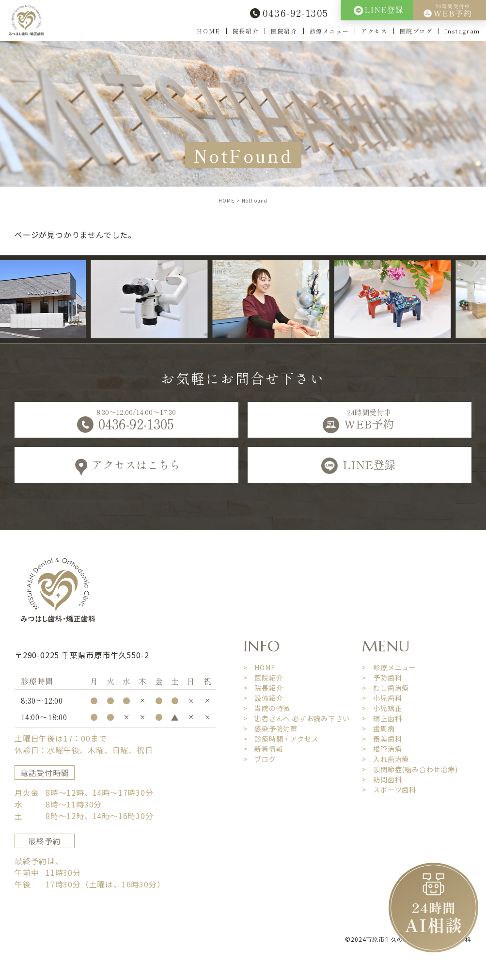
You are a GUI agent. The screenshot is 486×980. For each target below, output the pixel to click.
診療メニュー (329, 31)
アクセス (374, 31)
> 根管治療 (382, 749)
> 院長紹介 (263, 688)
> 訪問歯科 (382, 779)
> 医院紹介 (263, 678)
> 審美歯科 (382, 739)
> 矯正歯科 (382, 718)
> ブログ (260, 759)
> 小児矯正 (382, 708)
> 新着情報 (263, 749)
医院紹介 (284, 31)
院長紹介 (246, 31)
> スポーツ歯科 (389, 790)
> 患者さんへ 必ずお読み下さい (297, 718)
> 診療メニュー (389, 667)
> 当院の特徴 (267, 708)
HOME (208, 31)
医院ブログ (416, 31)
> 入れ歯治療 (386, 759)
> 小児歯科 (382, 698)
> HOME (259, 667)
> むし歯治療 (386, 688)
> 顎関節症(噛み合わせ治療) (410, 769)
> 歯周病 (378, 728)
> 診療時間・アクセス (281, 739)
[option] (158, 299)
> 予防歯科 (382, 678)
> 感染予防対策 (270, 728)
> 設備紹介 (263, 698)
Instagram (462, 31)
